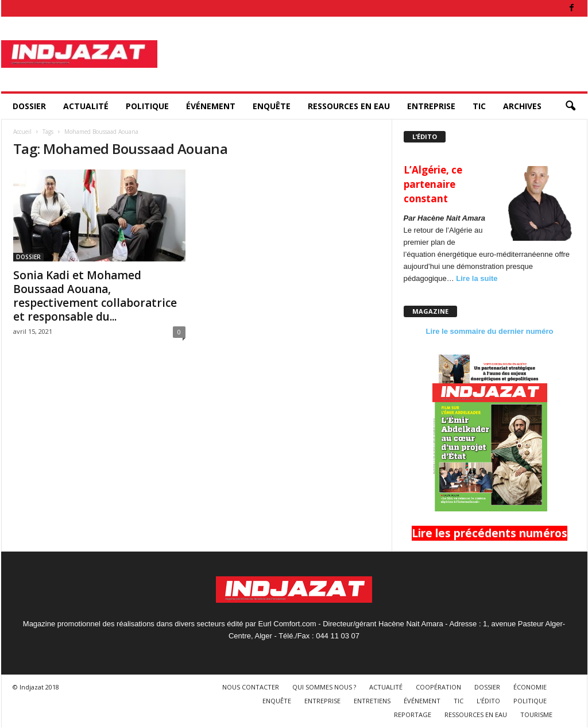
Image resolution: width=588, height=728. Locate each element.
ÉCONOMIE (530, 687)
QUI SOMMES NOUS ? (324, 687)
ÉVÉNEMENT (211, 106)
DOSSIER (29, 106)
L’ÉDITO (488, 701)
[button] (570, 106)
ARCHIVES (522, 106)
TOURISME (536, 714)
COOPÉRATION (438, 687)
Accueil (22, 132)
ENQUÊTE (272, 106)
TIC (479, 106)
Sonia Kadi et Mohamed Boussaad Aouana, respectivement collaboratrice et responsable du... (95, 296)
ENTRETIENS (372, 701)
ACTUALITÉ (86, 106)
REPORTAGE (413, 714)
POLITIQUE (147, 106)
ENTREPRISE (431, 106)
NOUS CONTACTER (251, 687)
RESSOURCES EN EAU (349, 106)
